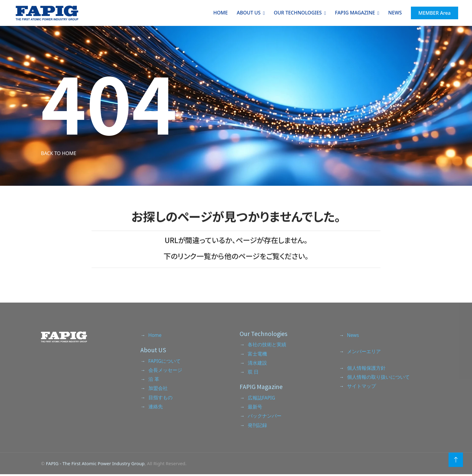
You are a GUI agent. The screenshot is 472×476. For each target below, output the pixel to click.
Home (220, 13)
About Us (248, 13)
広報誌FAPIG (262, 399)
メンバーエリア (364, 352)
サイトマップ (362, 387)
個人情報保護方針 (366, 368)
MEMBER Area (434, 13)
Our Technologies (297, 13)
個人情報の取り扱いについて (378, 378)
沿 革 (154, 380)
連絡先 (156, 408)
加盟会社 (158, 389)
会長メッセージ (165, 371)
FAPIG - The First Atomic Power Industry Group (95, 465)
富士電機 (257, 354)
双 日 (253, 373)
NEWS (394, 13)
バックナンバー (265, 417)
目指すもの (160, 399)
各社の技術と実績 (267, 345)
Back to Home (59, 153)
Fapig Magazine (354, 13)
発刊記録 (257, 427)
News (353, 335)
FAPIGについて (165, 361)
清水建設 (257, 363)
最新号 (255, 408)
